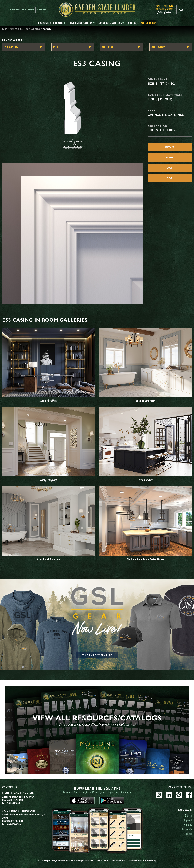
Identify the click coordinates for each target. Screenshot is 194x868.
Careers (42, 9)
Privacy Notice (118, 861)
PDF (170, 178)
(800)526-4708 (16, 800)
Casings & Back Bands (166, 115)
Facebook (189, 795)
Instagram (159, 795)
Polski (189, 834)
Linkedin (169, 795)
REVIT (170, 147)
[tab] (52, 23)
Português (187, 829)
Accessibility (103, 861)
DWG (170, 158)
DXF (170, 168)
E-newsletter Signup (22, 9)
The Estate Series (161, 130)
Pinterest (179, 795)
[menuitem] (166, 9)
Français (188, 825)
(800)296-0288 (16, 821)
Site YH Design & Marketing (142, 861)
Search (181, 10)
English (188, 815)
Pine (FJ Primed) (160, 99)
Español (188, 820)
